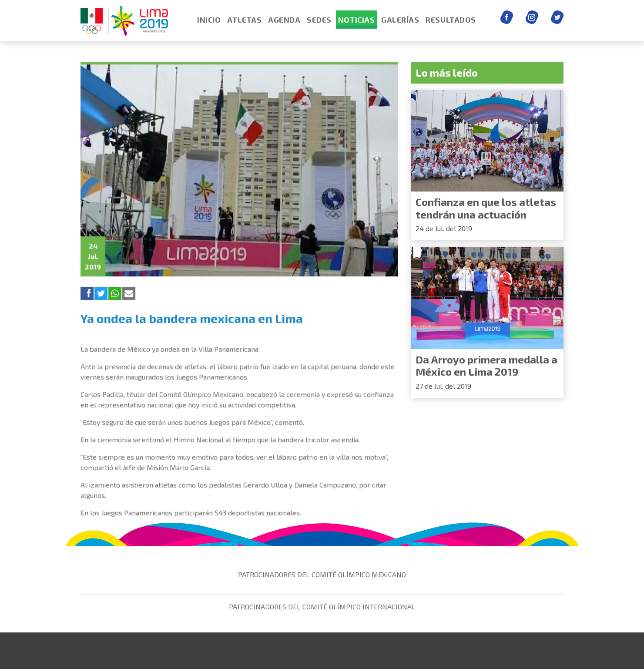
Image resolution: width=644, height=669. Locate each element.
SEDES (319, 20)
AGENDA (284, 20)
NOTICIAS (356, 20)
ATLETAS (244, 20)
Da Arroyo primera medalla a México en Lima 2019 (486, 366)
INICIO (209, 20)
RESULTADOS (451, 20)
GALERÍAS (400, 20)
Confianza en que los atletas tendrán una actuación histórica (486, 214)
